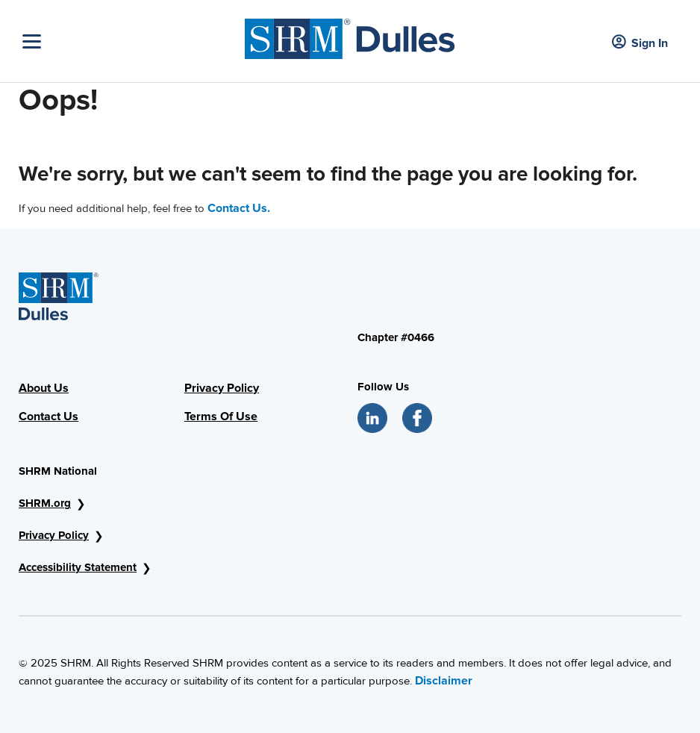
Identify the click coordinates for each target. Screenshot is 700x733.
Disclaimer (444, 681)
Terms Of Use (221, 417)
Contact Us (49, 417)
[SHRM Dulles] (350, 35)
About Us (44, 388)
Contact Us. (239, 208)
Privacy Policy (222, 388)
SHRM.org (45, 503)
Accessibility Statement (78, 567)
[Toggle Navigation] (130, 41)
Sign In (640, 43)
